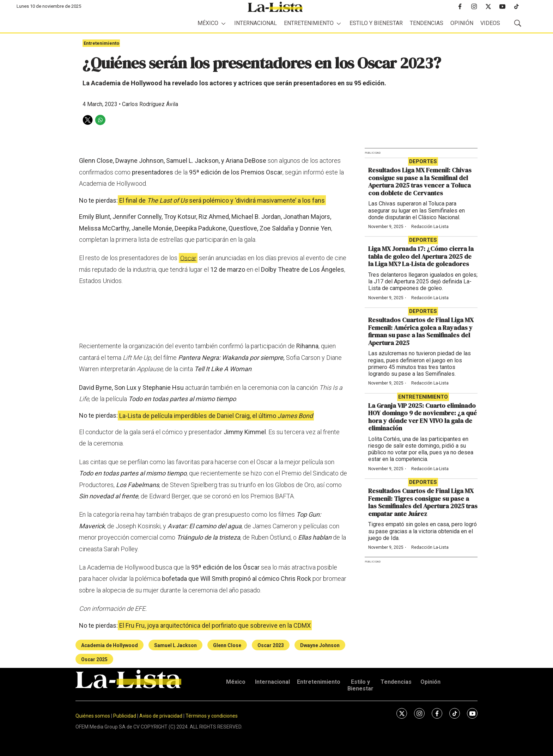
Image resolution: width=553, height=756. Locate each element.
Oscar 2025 (94, 659)
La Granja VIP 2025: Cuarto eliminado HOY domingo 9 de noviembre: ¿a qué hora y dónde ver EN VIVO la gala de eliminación (423, 417)
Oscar (188, 258)
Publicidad (125, 716)
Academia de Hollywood (110, 645)
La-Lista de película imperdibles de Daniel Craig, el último (216, 415)
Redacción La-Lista (430, 227)
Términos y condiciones (212, 716)
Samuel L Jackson (175, 645)
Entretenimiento (309, 23)
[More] (223, 23)
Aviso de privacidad (161, 716)
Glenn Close (227, 645)
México (208, 23)
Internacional (256, 23)
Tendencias (427, 23)
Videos (490, 23)
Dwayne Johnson (320, 645)
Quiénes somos (93, 716)
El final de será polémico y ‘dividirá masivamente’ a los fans (222, 200)
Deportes (423, 161)
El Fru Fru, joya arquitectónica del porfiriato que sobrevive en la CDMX (215, 625)
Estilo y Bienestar (376, 23)
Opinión (462, 23)
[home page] (275, 7)
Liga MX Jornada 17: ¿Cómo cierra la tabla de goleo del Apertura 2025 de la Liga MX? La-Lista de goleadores (421, 256)
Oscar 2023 (271, 645)
